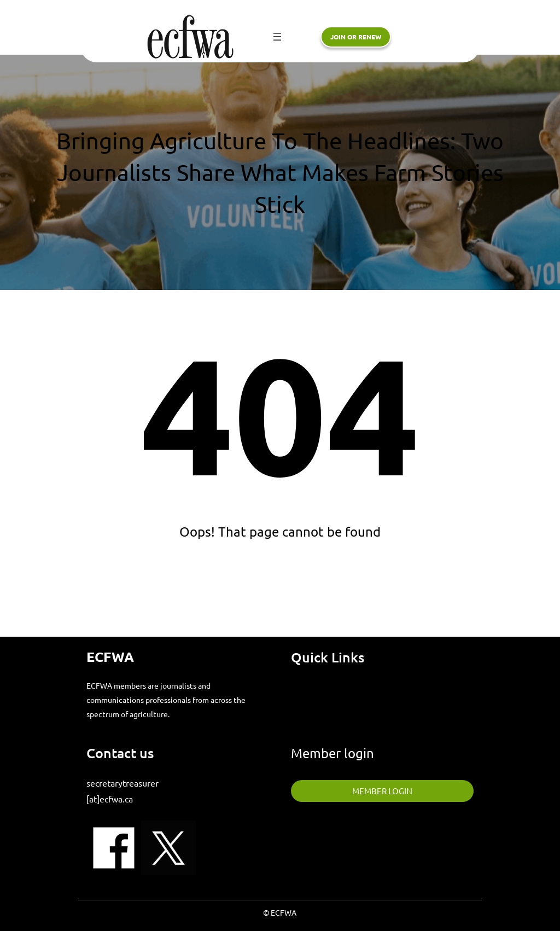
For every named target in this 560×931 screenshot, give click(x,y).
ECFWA (110, 656)
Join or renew (356, 37)
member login (382, 791)
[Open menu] (277, 37)
